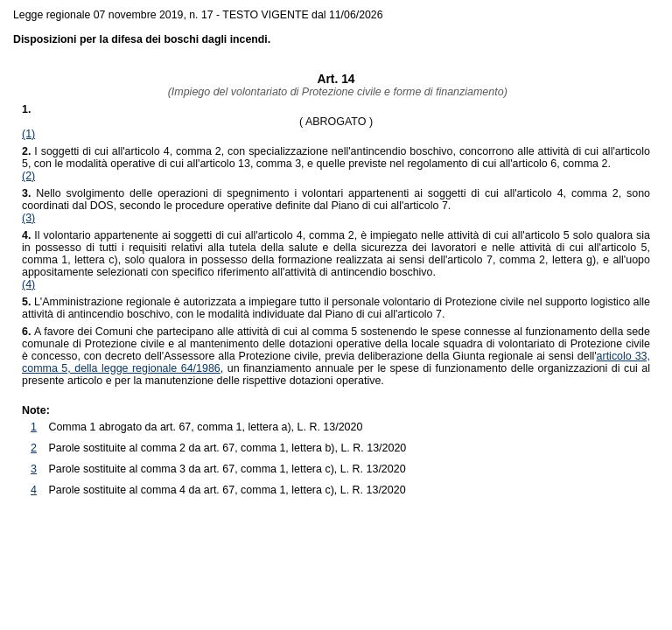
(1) (28, 134)
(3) (28, 218)
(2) (28, 176)
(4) (28, 284)
